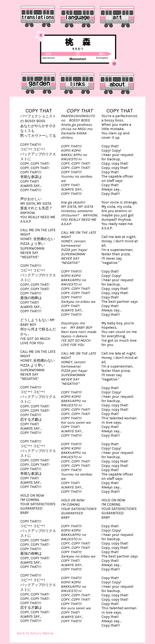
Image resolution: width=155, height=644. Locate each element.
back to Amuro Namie (35, 633)
